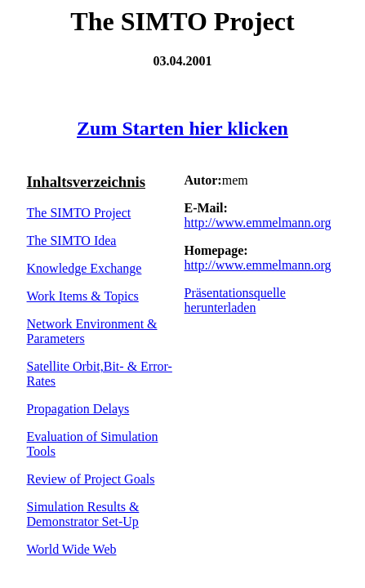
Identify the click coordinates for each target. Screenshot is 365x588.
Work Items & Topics (83, 296)
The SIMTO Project (79, 213)
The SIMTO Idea (72, 241)
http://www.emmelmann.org (257, 223)
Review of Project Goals (91, 479)
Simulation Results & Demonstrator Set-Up (83, 514)
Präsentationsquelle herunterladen (234, 300)
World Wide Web (72, 549)
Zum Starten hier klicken (182, 128)
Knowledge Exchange (85, 268)
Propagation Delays (78, 409)
